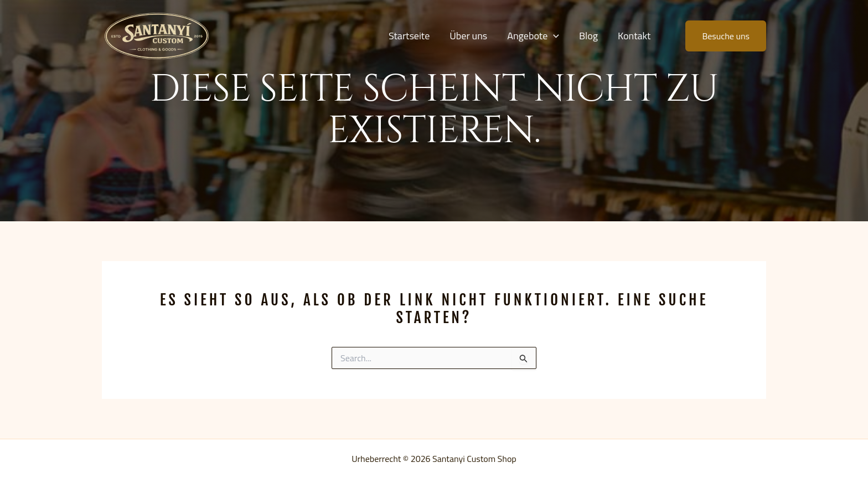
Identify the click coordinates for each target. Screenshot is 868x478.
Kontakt (634, 36)
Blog (588, 36)
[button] (553, 36)
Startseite (409, 36)
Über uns (468, 36)
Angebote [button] (533, 36)
